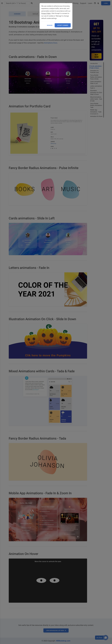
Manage (50, 25)
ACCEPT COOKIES (63, 25)
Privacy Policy (46, 13)
